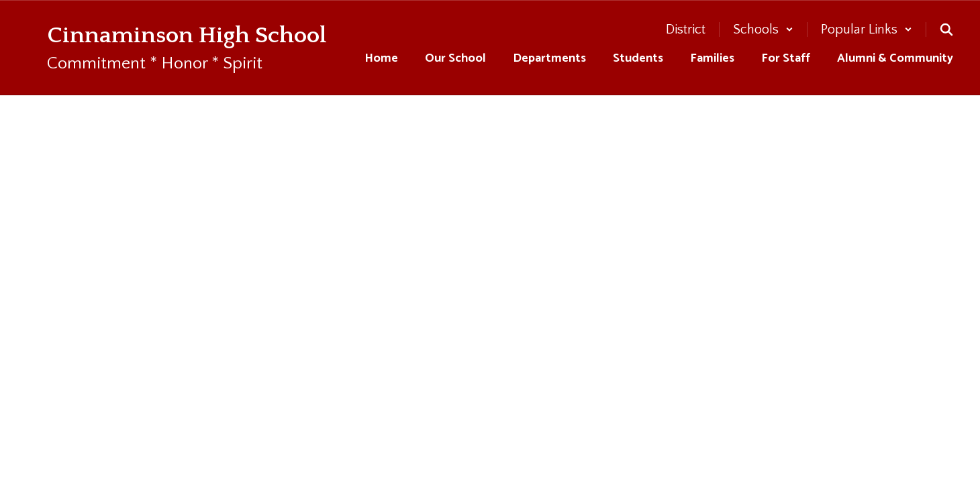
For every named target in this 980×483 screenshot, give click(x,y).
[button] (763, 30)
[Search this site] (946, 30)
